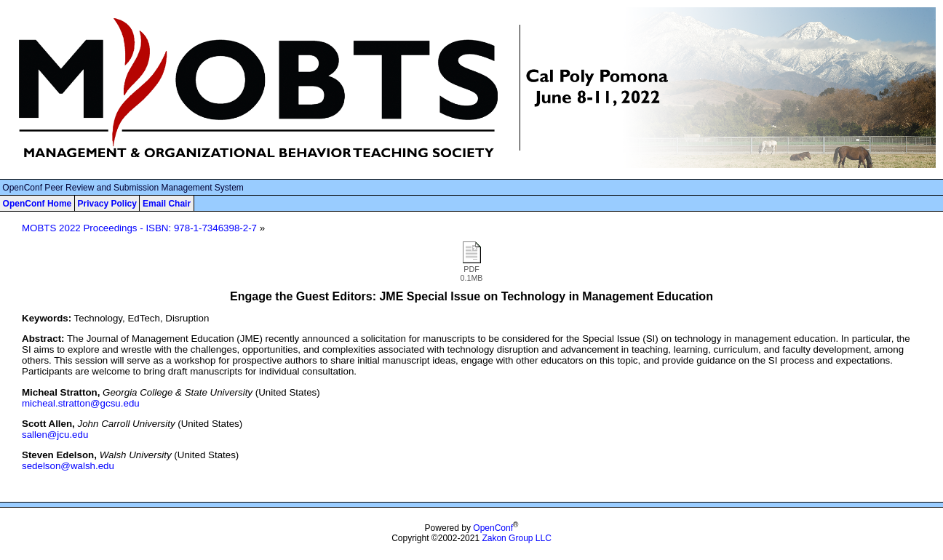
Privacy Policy (107, 204)
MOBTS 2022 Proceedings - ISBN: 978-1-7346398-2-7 (139, 228)
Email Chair (167, 204)
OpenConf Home (37, 204)
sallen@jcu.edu (55, 435)
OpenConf (493, 528)
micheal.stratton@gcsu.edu (81, 403)
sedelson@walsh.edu (68, 466)
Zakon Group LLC (516, 538)
